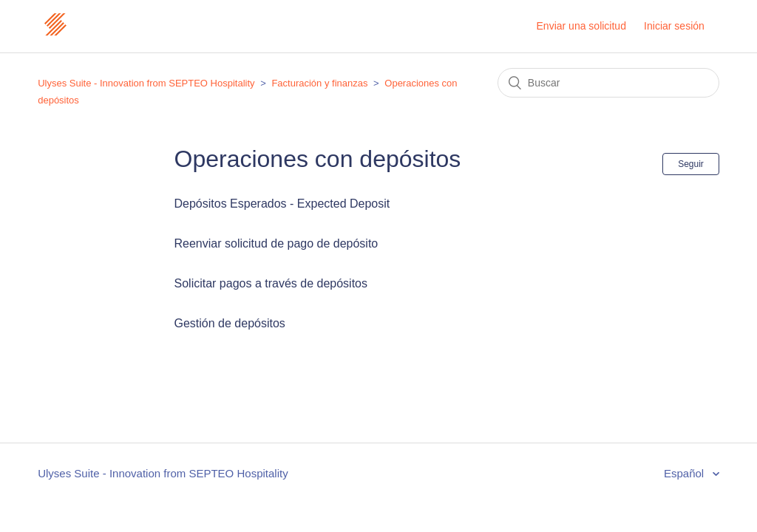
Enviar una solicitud (581, 26)
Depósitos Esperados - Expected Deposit (282, 204)
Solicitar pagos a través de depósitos (271, 283)
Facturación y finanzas (319, 83)
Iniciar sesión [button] (674, 26)
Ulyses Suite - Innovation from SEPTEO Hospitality (146, 83)
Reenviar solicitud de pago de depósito (276, 243)
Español (685, 473)
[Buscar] (608, 83)
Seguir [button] (691, 164)
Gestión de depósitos (230, 323)
